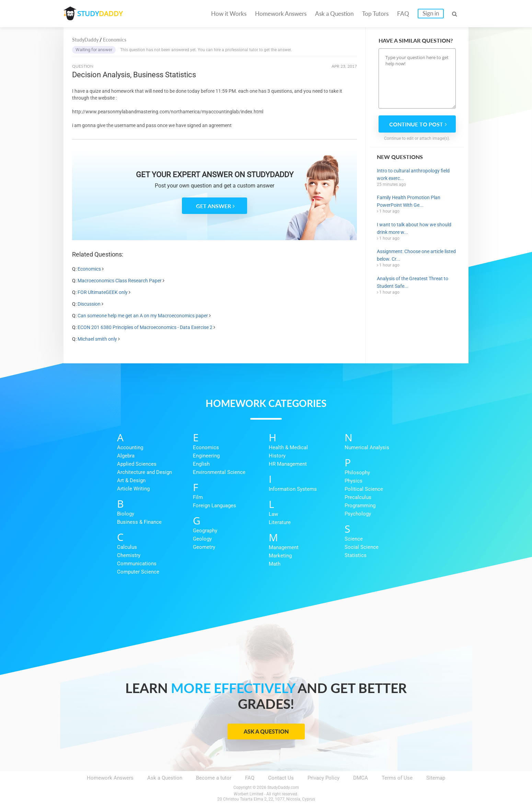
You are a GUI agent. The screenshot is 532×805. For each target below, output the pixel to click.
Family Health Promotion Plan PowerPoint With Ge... (409, 201)
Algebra (126, 456)
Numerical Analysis (367, 447)
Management (284, 547)
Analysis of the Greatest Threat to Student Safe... (413, 282)
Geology (202, 539)
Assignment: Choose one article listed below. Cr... (416, 255)
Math (275, 564)
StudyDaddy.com (283, 787)
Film (198, 497)
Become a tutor (214, 778)
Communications (137, 564)
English (201, 464)
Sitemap (436, 778)
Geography (205, 531)
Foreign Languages (215, 506)
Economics (89, 269)
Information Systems (293, 489)
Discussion (89, 304)
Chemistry (129, 555)
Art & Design (131, 480)
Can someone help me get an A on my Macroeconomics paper (143, 316)
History (277, 456)
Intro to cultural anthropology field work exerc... (413, 174)
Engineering (206, 456)
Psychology (358, 514)
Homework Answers (281, 14)
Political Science (364, 489)
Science (354, 539)
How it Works (229, 14)
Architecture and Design (144, 472)
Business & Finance (139, 522)
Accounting (130, 447)
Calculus (127, 547)
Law (273, 514)
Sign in (431, 13)
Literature (280, 522)
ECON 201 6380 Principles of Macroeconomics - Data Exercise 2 (145, 327)
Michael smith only (97, 339)
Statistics (356, 555)
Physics (354, 481)
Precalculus (358, 497)
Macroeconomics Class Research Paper (120, 281)
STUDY (100, 14)
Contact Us (281, 778)
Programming (360, 506)
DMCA (361, 778)
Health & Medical (288, 447)
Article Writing (133, 489)
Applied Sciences (137, 464)
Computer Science (138, 572)
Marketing (280, 556)
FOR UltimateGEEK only (103, 292)
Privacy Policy (323, 778)
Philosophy (357, 473)
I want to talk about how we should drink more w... (414, 228)
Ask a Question (334, 14)
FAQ (403, 14)
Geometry (204, 547)
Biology (126, 514)
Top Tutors (375, 14)
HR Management (288, 464)
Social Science (362, 547)
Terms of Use (397, 778)
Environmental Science (219, 472)
